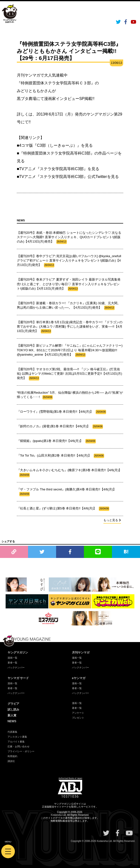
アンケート (78, 713)
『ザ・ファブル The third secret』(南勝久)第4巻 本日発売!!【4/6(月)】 (66, 492)
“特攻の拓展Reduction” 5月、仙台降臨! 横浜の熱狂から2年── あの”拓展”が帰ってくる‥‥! (70, 395)
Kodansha (56, 815)
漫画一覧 (12, 658)
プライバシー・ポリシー (21, 751)
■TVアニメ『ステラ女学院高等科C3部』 (52, 169)
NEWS (12, 721)
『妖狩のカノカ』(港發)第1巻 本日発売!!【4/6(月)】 (60, 427)
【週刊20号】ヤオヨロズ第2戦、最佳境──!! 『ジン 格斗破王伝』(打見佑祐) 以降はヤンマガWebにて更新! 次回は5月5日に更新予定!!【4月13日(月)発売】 (70, 374)
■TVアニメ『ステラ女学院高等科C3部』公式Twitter (62, 177)
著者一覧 (12, 663)
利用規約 (12, 756)
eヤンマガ (79, 678)
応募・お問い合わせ (19, 746)
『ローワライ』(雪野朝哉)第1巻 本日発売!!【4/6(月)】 (61, 412)
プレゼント (78, 718)
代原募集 (12, 732)
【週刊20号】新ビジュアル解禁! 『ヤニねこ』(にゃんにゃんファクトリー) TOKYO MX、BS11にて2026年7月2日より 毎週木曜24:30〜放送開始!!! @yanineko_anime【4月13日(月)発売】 (70, 350)
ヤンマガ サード (18, 678)
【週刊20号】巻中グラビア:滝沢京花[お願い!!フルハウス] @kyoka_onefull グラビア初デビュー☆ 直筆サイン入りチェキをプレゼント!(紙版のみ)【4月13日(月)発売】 (69, 261)
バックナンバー (16, 668)
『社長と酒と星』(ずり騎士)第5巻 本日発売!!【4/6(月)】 (63, 509)
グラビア (13, 704)
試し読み (13, 710)
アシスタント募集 (17, 737)
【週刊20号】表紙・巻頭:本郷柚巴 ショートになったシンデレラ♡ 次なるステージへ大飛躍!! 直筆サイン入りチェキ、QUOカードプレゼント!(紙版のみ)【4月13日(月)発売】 (69, 237)
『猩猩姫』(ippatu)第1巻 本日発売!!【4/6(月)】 (56, 441)
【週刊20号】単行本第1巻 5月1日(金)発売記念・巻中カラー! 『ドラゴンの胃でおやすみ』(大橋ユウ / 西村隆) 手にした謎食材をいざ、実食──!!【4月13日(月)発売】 (70, 327)
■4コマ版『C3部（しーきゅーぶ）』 (49, 145)
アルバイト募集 (16, 742)
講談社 (11, 761)
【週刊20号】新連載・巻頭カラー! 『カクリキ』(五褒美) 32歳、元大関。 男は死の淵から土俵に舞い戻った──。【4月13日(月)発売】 (69, 306)
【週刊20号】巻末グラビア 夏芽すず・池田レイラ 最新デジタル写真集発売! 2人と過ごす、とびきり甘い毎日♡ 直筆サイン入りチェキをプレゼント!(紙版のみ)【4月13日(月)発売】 (69, 284)
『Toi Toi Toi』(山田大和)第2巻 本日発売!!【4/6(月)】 (60, 456)
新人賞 (12, 715)
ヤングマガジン (18, 653)
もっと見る (112, 520)
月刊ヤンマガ (81, 653)
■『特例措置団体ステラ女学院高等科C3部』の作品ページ (67, 153)
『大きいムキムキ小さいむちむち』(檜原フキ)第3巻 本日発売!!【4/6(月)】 (69, 473)
